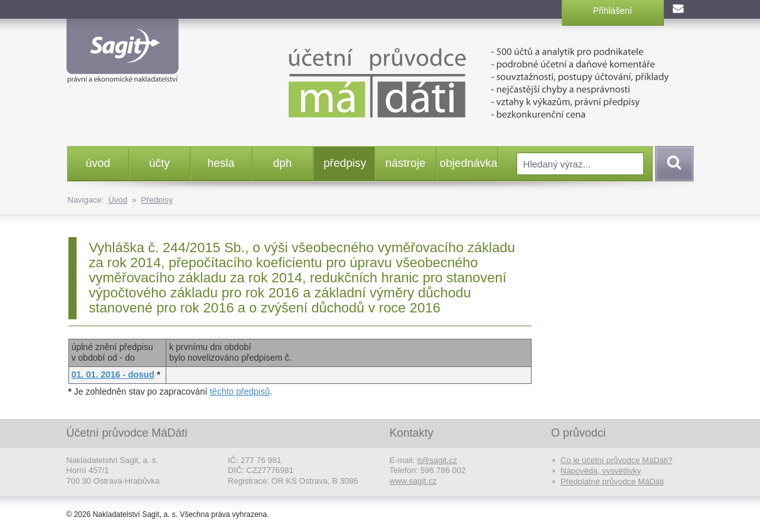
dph (282, 163)
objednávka (468, 163)
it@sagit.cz (437, 460)
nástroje (405, 163)
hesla (221, 163)
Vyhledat (672, 164)
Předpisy (157, 200)
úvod (98, 163)
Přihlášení (613, 11)
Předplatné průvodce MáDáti (612, 481)
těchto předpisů (240, 391)
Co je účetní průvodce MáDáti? (616, 460)
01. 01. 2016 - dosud (113, 375)
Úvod (118, 200)
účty (159, 163)
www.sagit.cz (413, 481)
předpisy (345, 163)
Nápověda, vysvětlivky (601, 471)
